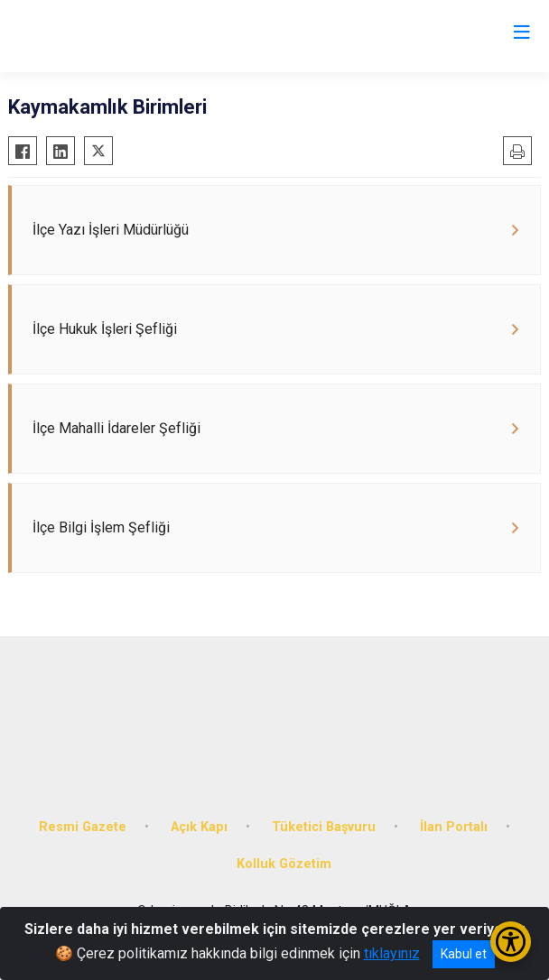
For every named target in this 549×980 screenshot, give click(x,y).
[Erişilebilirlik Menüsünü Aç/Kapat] (511, 942)
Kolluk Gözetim (284, 864)
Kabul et (464, 954)
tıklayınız (392, 953)
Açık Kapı (199, 827)
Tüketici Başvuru (324, 827)
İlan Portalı (454, 827)
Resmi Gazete (83, 827)
